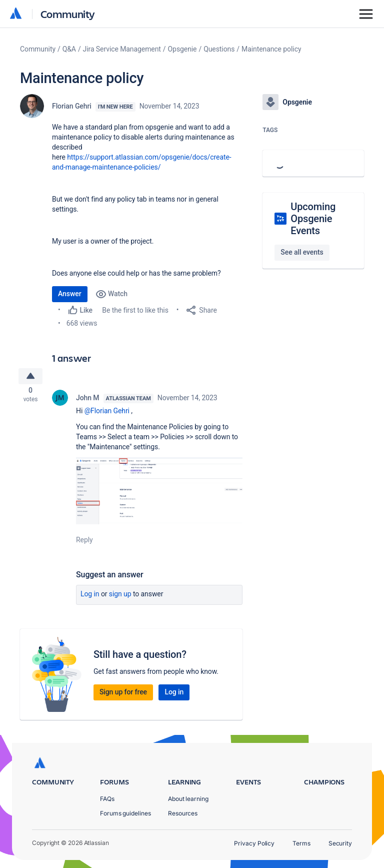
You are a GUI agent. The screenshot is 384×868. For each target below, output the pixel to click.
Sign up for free (123, 695)
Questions (219, 49)
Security (340, 843)
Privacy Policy (254, 843)
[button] (159, 494)
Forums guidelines (125, 813)
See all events (302, 252)
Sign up (120, 597)
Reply (84, 543)
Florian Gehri (72, 106)
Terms (301, 843)
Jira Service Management (122, 49)
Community (68, 14)
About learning (188, 799)
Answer (70, 294)
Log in (90, 597)
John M (88, 400)
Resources (183, 813)
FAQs (107, 799)
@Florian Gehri (107, 413)
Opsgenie (182, 49)
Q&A (69, 49)
